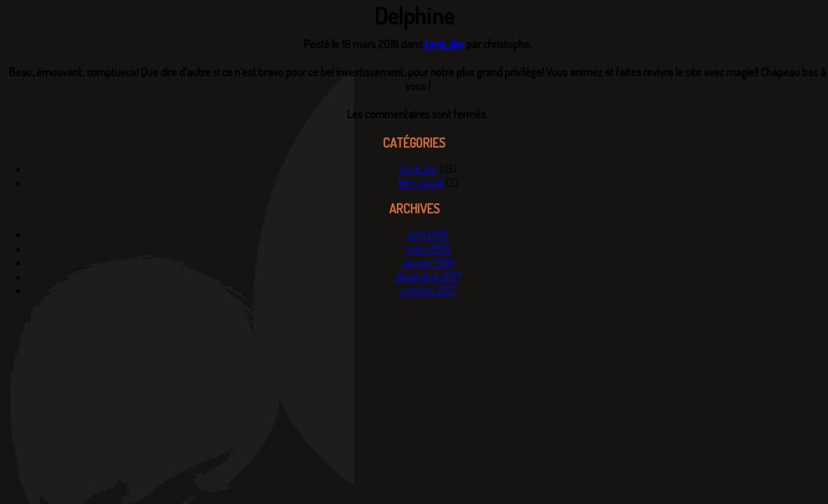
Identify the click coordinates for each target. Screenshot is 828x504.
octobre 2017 (428, 290)
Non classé (421, 183)
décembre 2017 (428, 276)
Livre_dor (444, 44)
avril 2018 (428, 234)
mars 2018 (428, 248)
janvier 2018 (428, 262)
